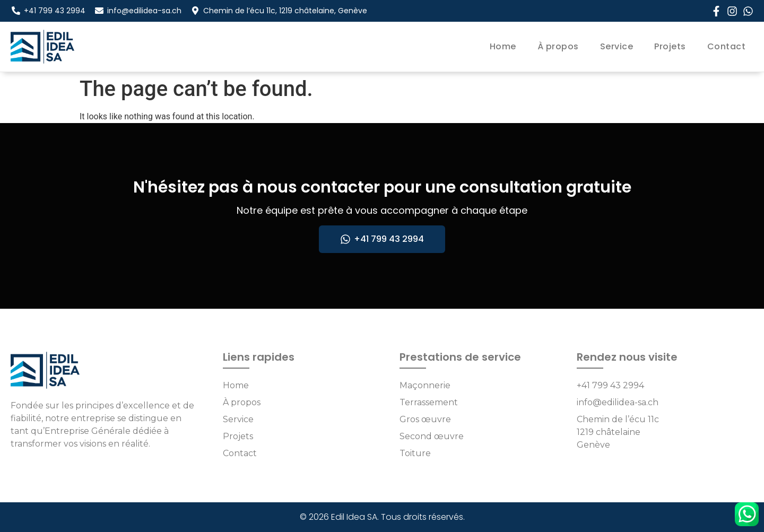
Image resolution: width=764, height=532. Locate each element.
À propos (558, 46)
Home (503, 46)
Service (617, 46)
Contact (727, 46)
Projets (670, 46)
